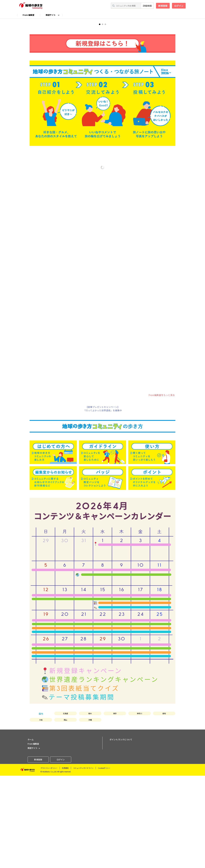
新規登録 (163, 6)
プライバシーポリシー (49, 860)
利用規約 (65, 860)
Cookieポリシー (104, 860)
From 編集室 (28, 15)
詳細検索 (147, 6)
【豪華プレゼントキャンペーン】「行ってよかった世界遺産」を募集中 (103, 501)
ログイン (179, 6)
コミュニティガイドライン (83, 860)
